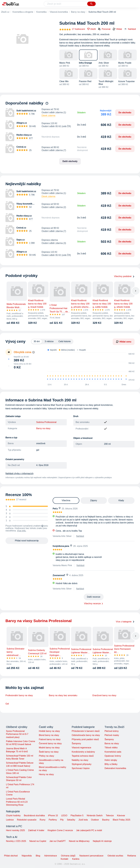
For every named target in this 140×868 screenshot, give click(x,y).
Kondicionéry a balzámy (83, 752)
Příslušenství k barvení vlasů (86, 731)
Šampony (76, 743)
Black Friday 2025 (122, 820)
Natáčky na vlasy (80, 760)
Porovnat (104, 29)
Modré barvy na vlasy (49, 748)
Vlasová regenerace (81, 748)
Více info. (22, 531)
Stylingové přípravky (81, 764)
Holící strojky (111, 760)
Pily (62, 820)
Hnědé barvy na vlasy (49, 731)
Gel (7, 704)
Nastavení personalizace (91, 856)
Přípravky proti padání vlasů (85, 739)
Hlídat (117, 29)
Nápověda (27, 856)
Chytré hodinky (13, 816)
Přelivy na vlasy (46, 756)
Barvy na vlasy (78, 12)
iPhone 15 (53, 816)
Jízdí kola (83, 820)
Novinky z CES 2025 (16, 841)
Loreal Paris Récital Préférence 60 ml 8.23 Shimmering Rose (17, 802)
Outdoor (95, 820)
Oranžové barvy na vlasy (104, 695)
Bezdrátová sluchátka (34, 816)
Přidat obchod (11, 856)
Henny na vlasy (46, 774)
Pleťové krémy (112, 731)
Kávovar (121, 816)
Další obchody (70, 161)
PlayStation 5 (77, 816)
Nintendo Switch (95, 816)
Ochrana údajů (68, 856)
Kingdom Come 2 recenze (60, 830)
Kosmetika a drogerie (23, 12)
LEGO (64, 816)
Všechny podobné (124, 276)
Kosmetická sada (113, 752)
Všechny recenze (92, 604)
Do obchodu (125, 113)
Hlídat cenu (124, 342)
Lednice (10, 820)
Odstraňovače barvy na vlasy (86, 735)
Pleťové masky (112, 735)
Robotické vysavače (27, 820)
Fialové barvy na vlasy (50, 739)
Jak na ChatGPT (57, 841)
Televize (110, 816)
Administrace (51, 856)
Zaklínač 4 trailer (36, 830)
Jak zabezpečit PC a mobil (89, 830)
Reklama (132, 856)
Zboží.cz (5, 12)
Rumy (43, 820)
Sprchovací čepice (81, 768)
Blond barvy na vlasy (49, 735)
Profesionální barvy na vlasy (19, 695)
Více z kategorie (125, 622)
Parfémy (53, 820)
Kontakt (64, 859)
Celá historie (65, 341)
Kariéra (76, 859)
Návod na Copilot (38, 841)
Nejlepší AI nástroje (102, 841)
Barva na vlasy (112, 743)
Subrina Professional (46, 422)
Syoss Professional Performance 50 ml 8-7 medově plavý (17, 734)
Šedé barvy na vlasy (49, 752)
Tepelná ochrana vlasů (83, 756)
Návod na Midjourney (79, 841)
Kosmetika (41, 12)
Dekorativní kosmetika (115, 768)
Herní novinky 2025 (15, 830)
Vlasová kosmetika (59, 12)
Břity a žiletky (111, 764)
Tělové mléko (111, 748)
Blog (38, 856)
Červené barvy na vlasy (50, 743)
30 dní (37, 341)
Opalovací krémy (113, 756)
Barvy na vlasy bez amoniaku (63, 695)
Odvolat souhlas (115, 856)
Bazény (106, 820)
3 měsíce (49, 341)
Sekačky (71, 820)
